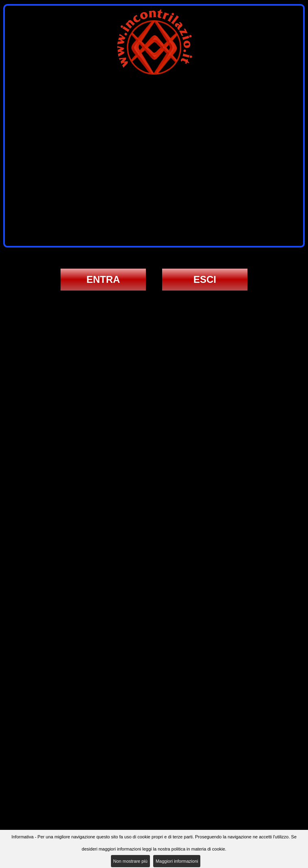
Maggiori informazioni (177, 861)
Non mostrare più (130, 861)
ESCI (205, 279)
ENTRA (103, 279)
